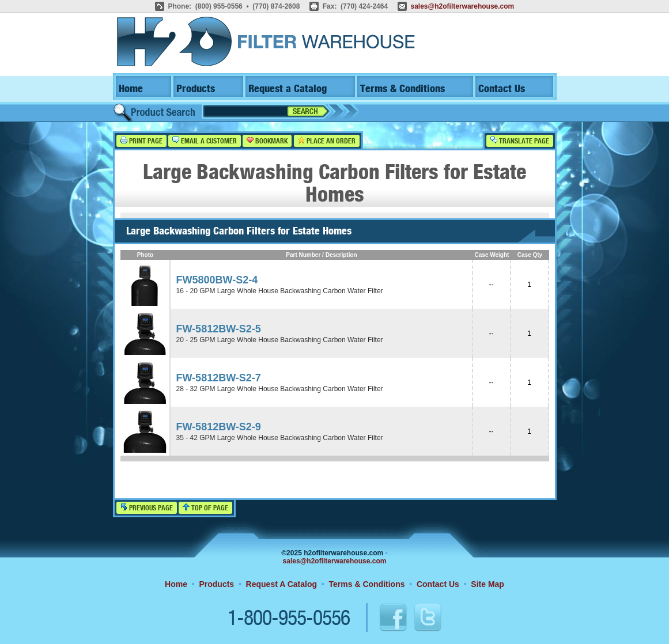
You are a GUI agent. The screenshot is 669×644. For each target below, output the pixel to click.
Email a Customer (205, 141)
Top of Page (205, 508)
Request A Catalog (281, 584)
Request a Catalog (288, 89)
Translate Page (520, 141)
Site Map (487, 584)
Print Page (141, 141)
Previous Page (147, 508)
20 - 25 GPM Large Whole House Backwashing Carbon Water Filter (280, 340)
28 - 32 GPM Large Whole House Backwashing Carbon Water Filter (280, 389)
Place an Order (327, 141)
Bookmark (267, 141)
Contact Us (502, 89)
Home (131, 89)
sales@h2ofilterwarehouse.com (462, 6)
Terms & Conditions (402, 89)
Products (196, 89)
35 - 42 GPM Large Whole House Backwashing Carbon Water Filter (280, 438)
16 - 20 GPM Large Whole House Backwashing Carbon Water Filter (280, 291)
